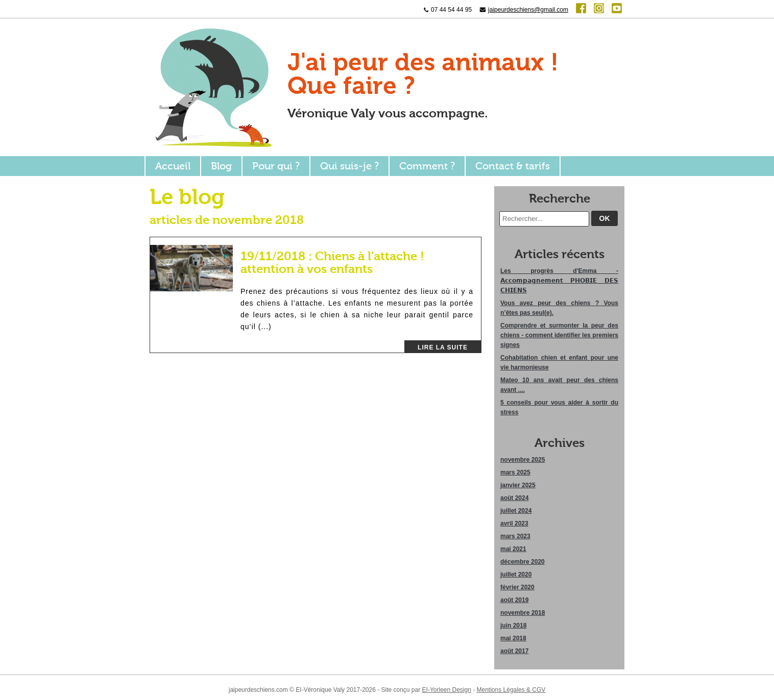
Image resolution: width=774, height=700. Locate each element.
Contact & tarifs (513, 166)
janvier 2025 (518, 485)
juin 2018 (513, 626)
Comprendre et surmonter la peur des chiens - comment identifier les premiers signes (559, 335)
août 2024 (514, 498)
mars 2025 (515, 472)
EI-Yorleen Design (447, 690)
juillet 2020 (516, 574)
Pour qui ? (276, 166)
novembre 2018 (523, 613)
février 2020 (517, 587)
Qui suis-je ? (349, 166)
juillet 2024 (516, 511)
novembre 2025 (523, 460)
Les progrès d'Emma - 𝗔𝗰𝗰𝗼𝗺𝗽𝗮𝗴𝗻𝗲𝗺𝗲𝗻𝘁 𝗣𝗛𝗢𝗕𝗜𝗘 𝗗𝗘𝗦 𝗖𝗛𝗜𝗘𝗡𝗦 (559, 281)
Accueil (173, 166)
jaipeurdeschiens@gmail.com (528, 10)
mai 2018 (513, 638)
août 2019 (514, 600)
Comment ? (427, 166)
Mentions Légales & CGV (511, 690)
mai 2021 (513, 549)
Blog (221, 166)
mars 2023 (515, 536)
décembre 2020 (523, 562)
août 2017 (514, 651)
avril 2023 (514, 523)
